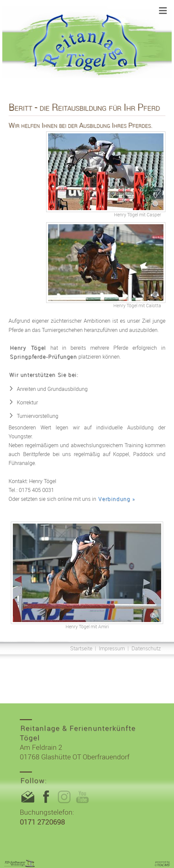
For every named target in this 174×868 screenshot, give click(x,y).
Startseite (81, 648)
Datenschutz (146, 648)
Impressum (112, 648)
